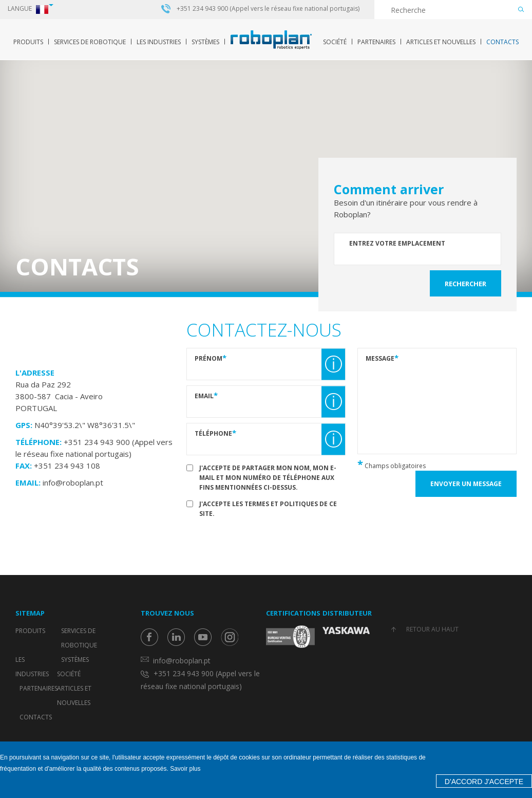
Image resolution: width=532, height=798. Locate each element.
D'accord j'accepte (484, 782)
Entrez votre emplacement (397, 243)
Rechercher (465, 284)
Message (382, 358)
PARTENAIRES (376, 42)
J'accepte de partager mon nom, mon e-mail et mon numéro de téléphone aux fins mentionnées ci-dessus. (268, 478)
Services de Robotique (90, 42)
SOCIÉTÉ (335, 42)
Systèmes (205, 42)
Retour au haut (432, 629)
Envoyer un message (466, 484)
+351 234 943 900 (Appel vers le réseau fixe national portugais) (268, 9)
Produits (28, 42)
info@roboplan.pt (73, 482)
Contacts (502, 42)
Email (206, 395)
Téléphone (215, 433)
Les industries (159, 42)
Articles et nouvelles (441, 42)
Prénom (211, 358)
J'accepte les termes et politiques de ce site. (268, 509)
